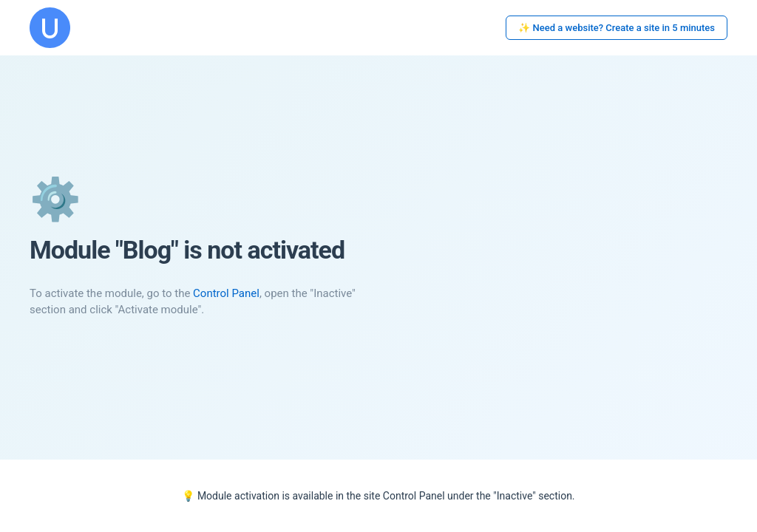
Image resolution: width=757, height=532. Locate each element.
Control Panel (226, 293)
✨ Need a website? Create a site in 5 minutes (617, 28)
